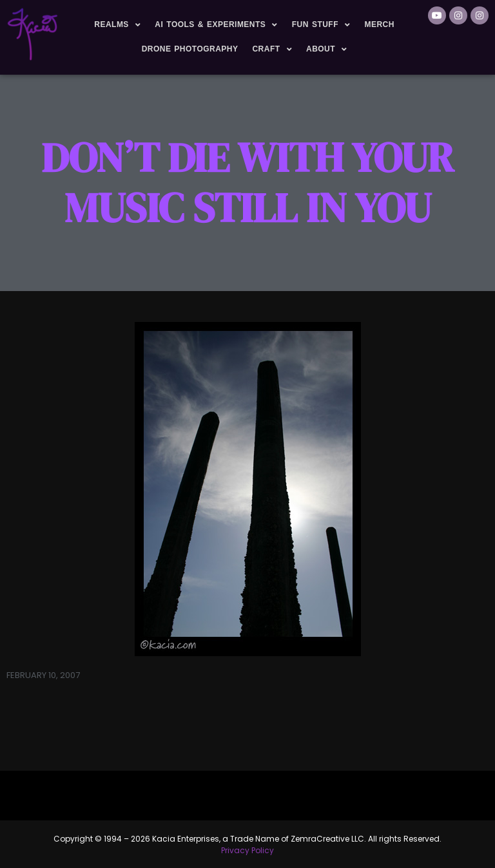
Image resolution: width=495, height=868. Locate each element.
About (327, 50)
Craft (272, 50)
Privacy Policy (247, 850)
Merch (379, 24)
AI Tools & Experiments (216, 25)
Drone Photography (190, 49)
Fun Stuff (321, 25)
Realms (117, 25)
